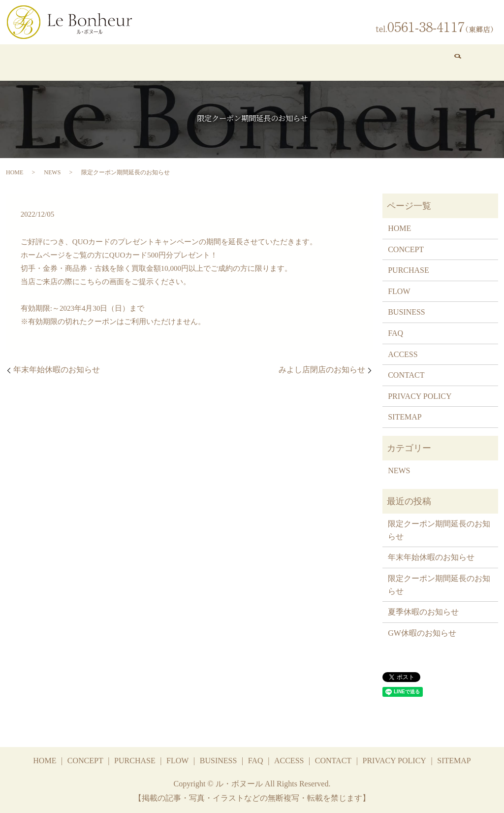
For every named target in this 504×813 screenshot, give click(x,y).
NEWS (52, 172)
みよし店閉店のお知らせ (322, 370)
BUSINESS (266, 62)
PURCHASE (149, 62)
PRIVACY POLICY (420, 396)
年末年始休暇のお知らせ (57, 370)
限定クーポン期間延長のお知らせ (439, 530)
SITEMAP (405, 417)
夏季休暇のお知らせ (423, 612)
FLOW (205, 62)
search (487, 63)
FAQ (332, 62)
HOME (30, 62)
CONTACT (446, 62)
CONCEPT (84, 62)
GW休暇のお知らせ (422, 633)
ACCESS (388, 62)
